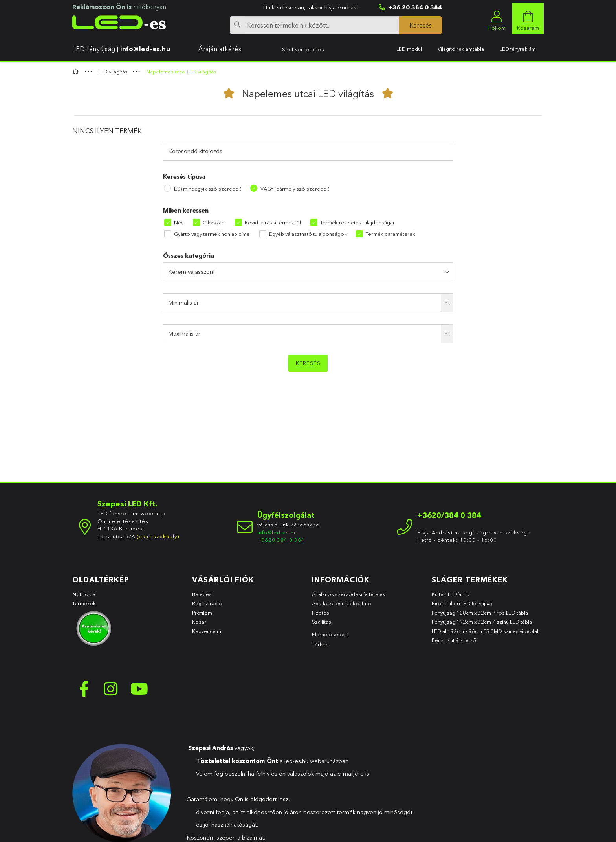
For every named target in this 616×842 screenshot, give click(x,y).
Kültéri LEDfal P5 (451, 594)
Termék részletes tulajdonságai (357, 222)
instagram (112, 689)
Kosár (199, 622)
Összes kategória (189, 256)
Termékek (85, 603)
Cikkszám (214, 222)
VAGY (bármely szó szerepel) (295, 189)
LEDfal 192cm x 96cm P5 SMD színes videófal (485, 631)
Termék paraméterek (390, 234)
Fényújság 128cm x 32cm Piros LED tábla (480, 613)
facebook (84, 689)
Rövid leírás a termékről (273, 222)
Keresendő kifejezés (195, 151)
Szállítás (322, 622)
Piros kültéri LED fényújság (463, 603)
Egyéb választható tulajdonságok (308, 234)
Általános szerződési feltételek (349, 594)
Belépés (202, 594)
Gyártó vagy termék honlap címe (212, 234)
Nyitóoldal (84, 594)
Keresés (308, 363)
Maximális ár (184, 333)
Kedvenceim (207, 631)
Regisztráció (207, 603)
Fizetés (321, 613)
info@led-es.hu (145, 49)
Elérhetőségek (330, 634)
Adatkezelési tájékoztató (342, 603)
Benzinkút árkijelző (454, 640)
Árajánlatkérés (220, 49)
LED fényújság (94, 49)
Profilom (202, 613)
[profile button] (497, 18)
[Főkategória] (77, 72)
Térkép (320, 644)
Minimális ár (183, 302)
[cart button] (528, 18)
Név (179, 222)
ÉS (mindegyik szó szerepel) (208, 189)
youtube (139, 689)
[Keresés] (420, 25)
